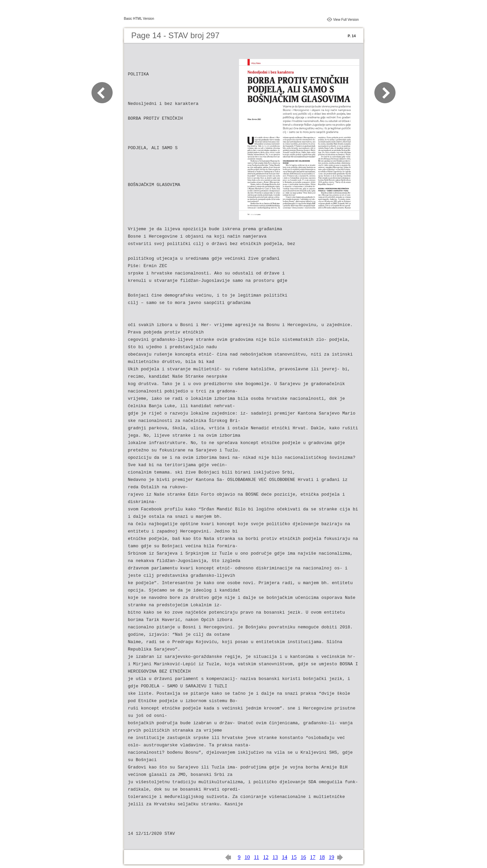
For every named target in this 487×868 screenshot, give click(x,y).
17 (313, 857)
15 (294, 857)
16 (303, 857)
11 (257, 857)
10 (247, 857)
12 (266, 857)
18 (322, 857)
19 (331, 857)
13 (275, 857)
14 (285, 857)
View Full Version (346, 20)
